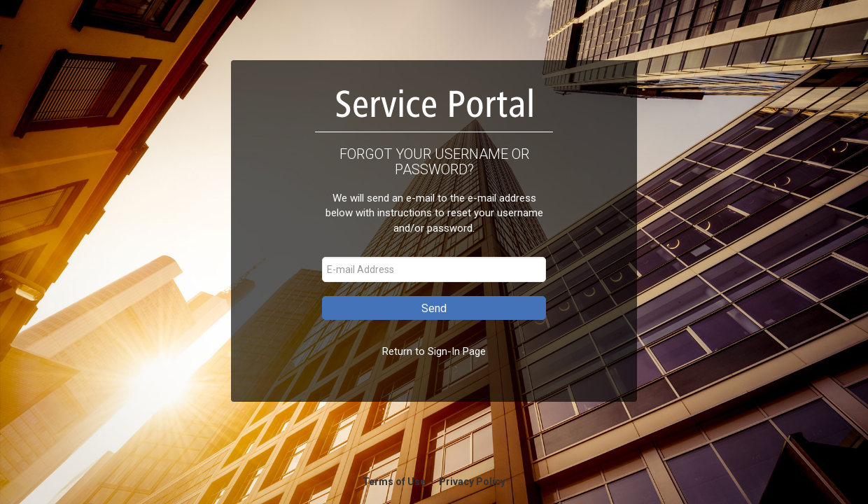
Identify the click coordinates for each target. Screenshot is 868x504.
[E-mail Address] (434, 269)
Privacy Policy (472, 482)
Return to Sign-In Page (434, 351)
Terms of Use (395, 482)
